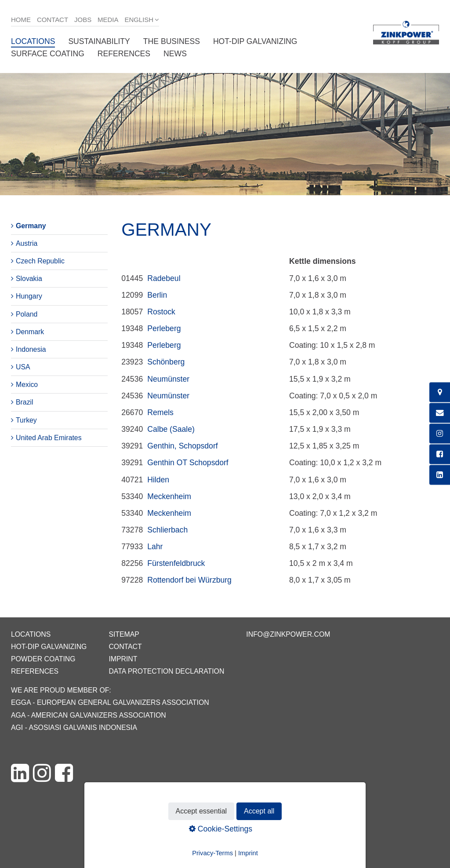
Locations (33, 41)
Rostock (161, 312)
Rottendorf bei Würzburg (189, 580)
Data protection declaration (166, 671)
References (124, 54)
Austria (27, 243)
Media (108, 20)
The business (172, 41)
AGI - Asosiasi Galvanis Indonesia (74, 728)
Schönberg (166, 362)
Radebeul (164, 278)
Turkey (26, 420)
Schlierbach (167, 530)
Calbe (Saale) (171, 429)
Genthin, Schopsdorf (182, 446)
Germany (31, 226)
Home (21, 20)
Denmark (30, 332)
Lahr (155, 547)
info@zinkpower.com (288, 634)
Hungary (29, 296)
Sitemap (124, 634)
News (175, 54)
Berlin (157, 295)
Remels (160, 412)
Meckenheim (169, 496)
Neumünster (168, 379)
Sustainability (99, 41)
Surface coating (48, 54)
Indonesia (31, 349)
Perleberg (164, 328)
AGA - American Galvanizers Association (89, 715)
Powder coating (43, 659)
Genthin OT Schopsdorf (188, 463)
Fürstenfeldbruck (176, 563)
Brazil (25, 402)
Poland (27, 314)
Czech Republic (40, 261)
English (139, 20)
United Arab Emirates (49, 438)
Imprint (123, 659)
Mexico (27, 385)
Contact (53, 20)
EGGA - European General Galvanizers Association (110, 702)
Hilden (158, 480)
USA (23, 367)
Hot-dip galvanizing (255, 41)
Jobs (83, 20)
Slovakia (29, 279)
